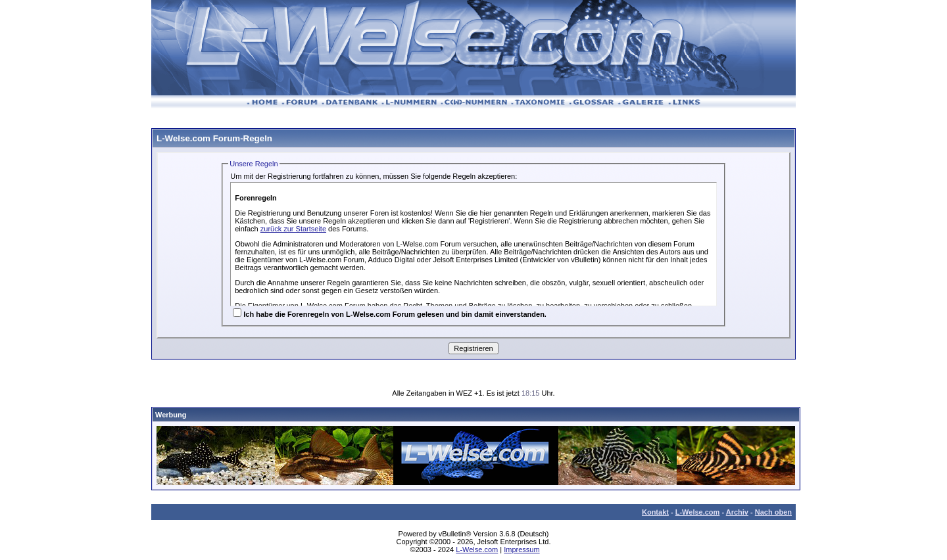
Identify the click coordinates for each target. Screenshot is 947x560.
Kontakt (655, 512)
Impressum (522, 549)
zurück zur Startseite (293, 229)
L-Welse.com (698, 512)
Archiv (737, 512)
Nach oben (773, 512)
